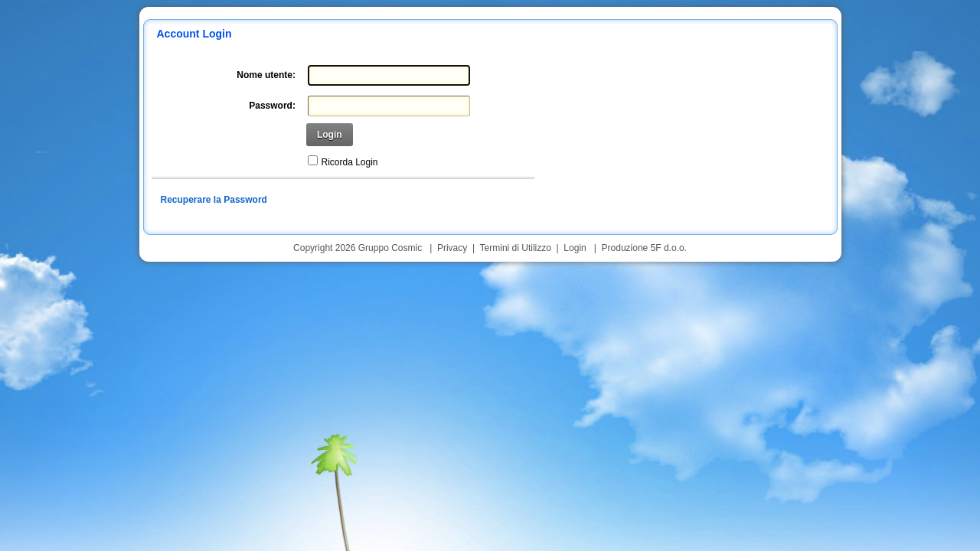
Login (330, 135)
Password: (272, 106)
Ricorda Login (350, 162)
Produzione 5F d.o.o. (644, 248)
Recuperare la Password (214, 200)
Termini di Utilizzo (516, 248)
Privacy (452, 248)
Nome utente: (266, 75)
